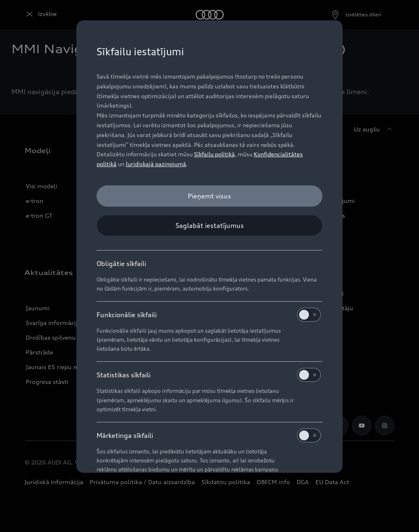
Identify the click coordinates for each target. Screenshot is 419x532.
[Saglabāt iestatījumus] (209, 225)
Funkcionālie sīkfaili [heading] (209, 315)
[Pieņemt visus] (209, 196)
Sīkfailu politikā (214, 154)
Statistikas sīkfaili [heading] (209, 375)
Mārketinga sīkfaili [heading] (209, 435)
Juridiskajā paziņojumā (156, 164)
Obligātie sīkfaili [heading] (121, 264)
